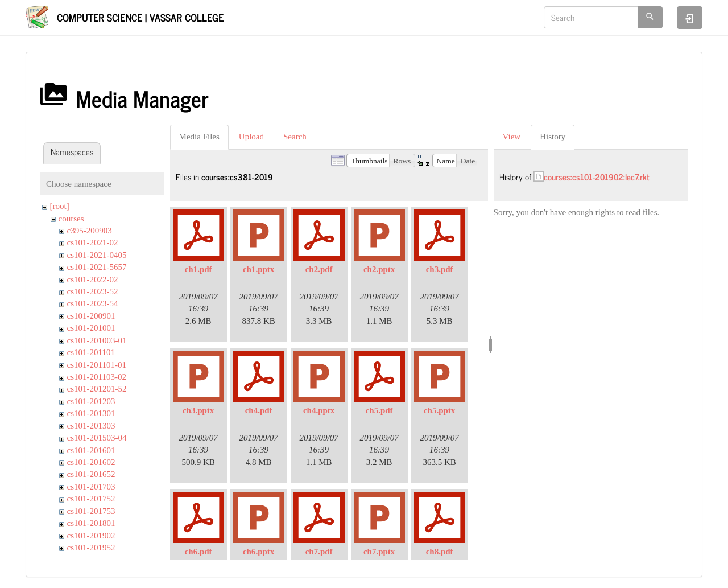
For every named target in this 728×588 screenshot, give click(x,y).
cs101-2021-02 (93, 242)
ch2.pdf (319, 269)
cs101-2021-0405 (97, 255)
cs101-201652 (91, 474)
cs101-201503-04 (97, 438)
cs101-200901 (91, 316)
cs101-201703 (91, 487)
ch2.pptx (379, 269)
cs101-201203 (91, 401)
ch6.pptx (258, 552)
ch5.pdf (379, 410)
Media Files (199, 137)
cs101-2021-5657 (97, 267)
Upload (251, 137)
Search (295, 137)
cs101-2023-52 (93, 291)
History (553, 137)
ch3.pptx (198, 410)
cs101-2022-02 (93, 279)
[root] (60, 206)
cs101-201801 (91, 523)
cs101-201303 (91, 426)
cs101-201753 (91, 511)
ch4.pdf (259, 410)
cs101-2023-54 (93, 303)
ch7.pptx (379, 552)
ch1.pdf (198, 269)
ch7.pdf (319, 552)
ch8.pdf (440, 552)
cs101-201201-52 (97, 389)
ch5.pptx (439, 410)
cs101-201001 (91, 328)
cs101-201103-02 (97, 377)
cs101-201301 (91, 413)
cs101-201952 (91, 548)
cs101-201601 (91, 450)
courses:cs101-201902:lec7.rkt (597, 177)
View (512, 137)
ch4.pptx (319, 410)
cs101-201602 (91, 462)
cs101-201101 (91, 352)
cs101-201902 (91, 536)
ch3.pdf (440, 269)
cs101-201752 (91, 499)
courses (71, 219)
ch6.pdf (198, 552)
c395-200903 (90, 231)
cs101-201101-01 (97, 365)
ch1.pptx (258, 269)
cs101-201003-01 (97, 340)
